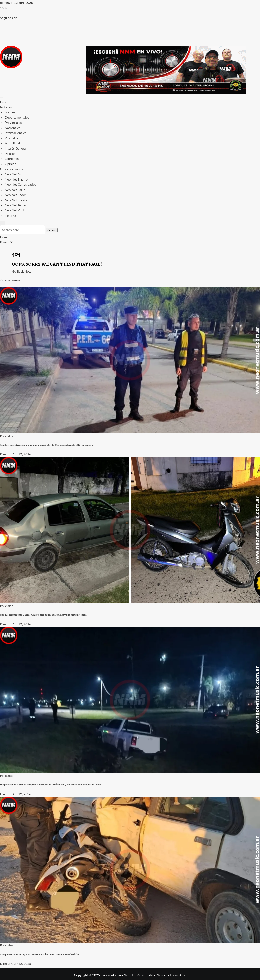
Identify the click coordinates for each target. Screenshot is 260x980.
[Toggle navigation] (2, 98)
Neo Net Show (15, 195)
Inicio (4, 102)
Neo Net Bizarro (16, 179)
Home (4, 237)
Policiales (11, 138)
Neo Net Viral (14, 210)
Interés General (16, 148)
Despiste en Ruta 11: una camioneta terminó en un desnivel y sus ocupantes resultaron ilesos (51, 785)
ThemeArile (178, 975)
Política (10, 153)
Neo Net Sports (16, 200)
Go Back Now (22, 271)
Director (6, 454)
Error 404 (7, 242)
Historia (10, 215)
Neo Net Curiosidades (20, 184)
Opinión (10, 164)
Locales (10, 112)
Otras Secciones (11, 169)
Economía (12, 159)
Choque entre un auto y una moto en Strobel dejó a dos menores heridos (39, 954)
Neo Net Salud (15, 190)
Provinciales (13, 122)
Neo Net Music (134, 975)
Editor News (156, 975)
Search (52, 230)
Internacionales (16, 133)
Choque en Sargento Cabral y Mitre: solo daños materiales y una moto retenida (43, 615)
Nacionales (13, 128)
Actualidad (12, 143)
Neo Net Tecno (15, 205)
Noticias (6, 107)
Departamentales (17, 117)
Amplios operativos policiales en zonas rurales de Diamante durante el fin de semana (47, 445)
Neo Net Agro (15, 174)
